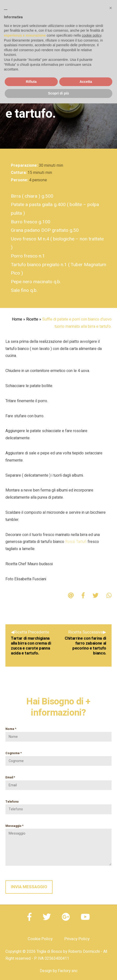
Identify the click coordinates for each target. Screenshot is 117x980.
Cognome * (58, 757)
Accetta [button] (86, 82)
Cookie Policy (40, 939)
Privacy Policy (77, 939)
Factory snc (68, 971)
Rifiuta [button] (31, 82)
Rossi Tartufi (76, 542)
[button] (111, 8)
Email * (58, 781)
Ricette (32, 319)
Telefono (58, 806)
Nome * (58, 733)
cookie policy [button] (91, 35)
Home (17, 319)
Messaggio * (58, 845)
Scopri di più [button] (59, 93)
